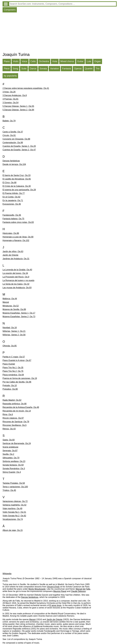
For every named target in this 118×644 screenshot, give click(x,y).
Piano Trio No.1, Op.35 (13, 368)
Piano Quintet (9, 364)
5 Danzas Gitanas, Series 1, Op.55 (18, 106)
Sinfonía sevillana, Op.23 (14, 461)
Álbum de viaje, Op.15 (13, 530)
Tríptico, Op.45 (9, 490)
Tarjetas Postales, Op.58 (14, 483)
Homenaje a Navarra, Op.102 (16, 240)
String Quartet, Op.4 (12, 472)
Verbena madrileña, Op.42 (14, 505)
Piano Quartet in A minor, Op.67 (17, 360)
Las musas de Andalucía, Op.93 (17, 288)
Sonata (43, 69)
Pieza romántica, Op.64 (13, 375)
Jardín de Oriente (10, 255)
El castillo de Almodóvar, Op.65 (17, 179)
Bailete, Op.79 (9, 121)
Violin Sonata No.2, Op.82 (14, 516)
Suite (24, 69)
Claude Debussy (78, 591)
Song (15, 69)
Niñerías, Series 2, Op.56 (14, 335)
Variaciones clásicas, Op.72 (15, 501)
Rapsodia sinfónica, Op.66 (15, 404)
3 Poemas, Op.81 (11, 99)
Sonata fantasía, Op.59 (13, 465)
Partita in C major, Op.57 (14, 357)
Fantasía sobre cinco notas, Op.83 (18, 222)
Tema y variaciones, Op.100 (15, 487)
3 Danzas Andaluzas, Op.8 (15, 95)
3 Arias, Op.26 (9, 92)
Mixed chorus (67, 61)
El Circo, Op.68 (9, 183)
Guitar (80, 61)
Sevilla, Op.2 (8, 454)
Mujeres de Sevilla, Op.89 (14, 309)
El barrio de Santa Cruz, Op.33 (17, 175)
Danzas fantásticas (11, 161)
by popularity (10, 76)
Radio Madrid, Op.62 (12, 400)
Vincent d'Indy (53, 587)
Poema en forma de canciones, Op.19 (20, 378)
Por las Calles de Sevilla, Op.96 (17, 382)
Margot (6, 302)
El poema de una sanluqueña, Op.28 (19, 190)
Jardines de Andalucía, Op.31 (16, 259)
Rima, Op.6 (8, 414)
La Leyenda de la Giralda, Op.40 (17, 270)
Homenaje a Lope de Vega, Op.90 (18, 237)
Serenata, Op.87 (10, 451)
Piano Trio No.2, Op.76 (13, 371)
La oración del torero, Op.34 (15, 273)
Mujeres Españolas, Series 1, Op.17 (19, 313)
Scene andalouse (10, 447)
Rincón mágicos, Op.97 (13, 418)
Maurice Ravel (60, 591)
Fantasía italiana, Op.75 (13, 219)
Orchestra (44, 61)
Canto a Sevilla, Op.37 (13, 132)
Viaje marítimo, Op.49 (12, 508)
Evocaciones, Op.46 (12, 204)
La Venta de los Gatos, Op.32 (16, 284)
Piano (7, 61)
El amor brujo (55, 605)
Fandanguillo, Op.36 (12, 215)
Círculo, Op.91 (9, 135)
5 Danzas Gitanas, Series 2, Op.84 (18, 110)
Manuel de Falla (83, 589)
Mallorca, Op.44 (10, 299)
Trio (98, 69)
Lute (89, 61)
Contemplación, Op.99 (13, 143)
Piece (7, 69)
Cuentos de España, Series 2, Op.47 (19, 150)
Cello (33, 61)
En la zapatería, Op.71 (13, 200)
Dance (33, 69)
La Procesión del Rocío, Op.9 (16, 277)
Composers (10, 10)
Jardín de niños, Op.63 (13, 251)
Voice (24, 61)
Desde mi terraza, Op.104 (14, 164)
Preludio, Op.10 (10, 385)
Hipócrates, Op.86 (11, 233)
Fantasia (67, 69)
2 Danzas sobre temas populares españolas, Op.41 (26, 88)
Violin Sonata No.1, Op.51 (14, 512)
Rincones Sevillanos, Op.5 (15, 425)
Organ (98, 61)
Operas (78, 69)
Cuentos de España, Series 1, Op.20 (19, 146)
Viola (55, 61)
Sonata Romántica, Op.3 (14, 469)
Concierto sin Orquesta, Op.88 (16, 139)
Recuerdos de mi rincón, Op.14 (17, 411)
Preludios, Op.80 (10, 389)
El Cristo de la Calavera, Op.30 (17, 186)
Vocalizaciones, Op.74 (13, 519)
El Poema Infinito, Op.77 (14, 193)
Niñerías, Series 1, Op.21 (14, 331)
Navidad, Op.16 (10, 328)
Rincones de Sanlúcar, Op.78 (16, 422)
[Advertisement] (60, 33)
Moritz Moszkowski (37, 589)
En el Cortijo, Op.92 (11, 197)
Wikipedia (7, 574)
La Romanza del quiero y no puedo (18, 280)
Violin (16, 61)
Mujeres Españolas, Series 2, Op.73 (19, 317)
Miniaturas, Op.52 (11, 306)
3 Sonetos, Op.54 (11, 103)
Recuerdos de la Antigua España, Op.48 (21, 407)
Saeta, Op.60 (9, 440)
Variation (54, 69)
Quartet (89, 69)
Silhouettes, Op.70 (11, 458)
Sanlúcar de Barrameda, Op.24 (17, 443)
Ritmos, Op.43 (9, 429)
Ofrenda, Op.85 (10, 346)
